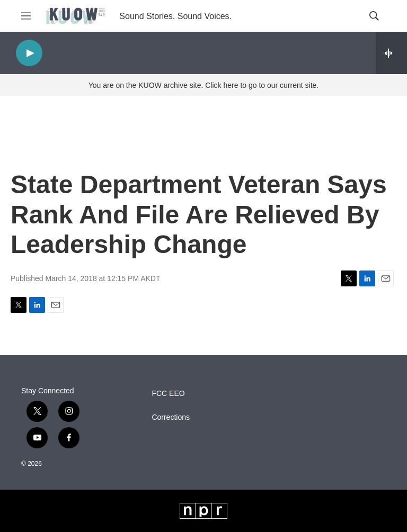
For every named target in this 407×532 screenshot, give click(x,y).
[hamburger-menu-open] (26, 16)
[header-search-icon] (374, 16)
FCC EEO (168, 394)
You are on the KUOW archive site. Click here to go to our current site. (203, 85)
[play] (29, 53)
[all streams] (391, 53)
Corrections (171, 417)
